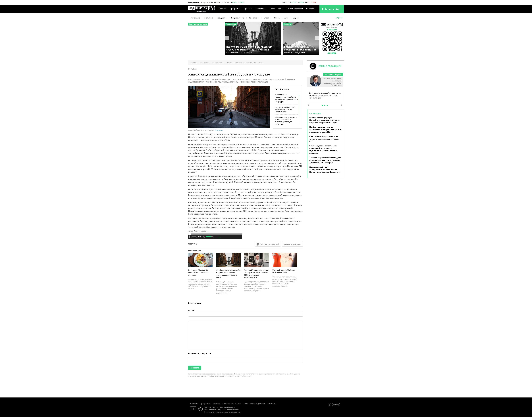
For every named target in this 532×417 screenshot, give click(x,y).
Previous (309, 105)
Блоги (272, 9)
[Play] (190, 237)
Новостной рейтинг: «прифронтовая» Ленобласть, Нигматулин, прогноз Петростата (325, 169)
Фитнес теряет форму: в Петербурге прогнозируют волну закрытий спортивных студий (325, 120)
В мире (277, 18)
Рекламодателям (295, 9)
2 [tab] (324, 106)
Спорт (266, 18)
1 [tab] (323, 106)
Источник (219, 130)
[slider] (215, 234)
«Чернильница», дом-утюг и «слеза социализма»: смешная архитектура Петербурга (286, 121)
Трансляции (261, 9)
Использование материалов (215, 410)
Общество (222, 18)
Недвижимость (238, 18)
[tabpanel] (325, 87)
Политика (209, 18)
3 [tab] (326, 106)
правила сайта (234, 410)
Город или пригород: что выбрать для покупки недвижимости (285, 109)
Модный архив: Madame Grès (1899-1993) (284, 271)
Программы (235, 9)
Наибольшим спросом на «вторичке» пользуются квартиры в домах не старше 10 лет (325, 129)
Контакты (311, 9)
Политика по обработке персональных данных (223, 412)
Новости (223, 9)
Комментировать (293, 244)
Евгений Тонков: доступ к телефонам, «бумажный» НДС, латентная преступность (256, 274)
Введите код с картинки (199, 353)
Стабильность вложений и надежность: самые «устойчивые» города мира (228, 274)
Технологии (254, 18)
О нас (281, 9)
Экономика (195, 18)
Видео (296, 18)
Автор (191, 310)
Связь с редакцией (269, 244)
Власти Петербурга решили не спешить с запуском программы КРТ (324, 139)
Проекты (248, 9)
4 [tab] (328, 106)
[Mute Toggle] (204, 237)
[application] (215, 237)
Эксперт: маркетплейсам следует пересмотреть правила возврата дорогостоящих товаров (325, 160)
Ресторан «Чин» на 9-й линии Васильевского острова (198, 272)
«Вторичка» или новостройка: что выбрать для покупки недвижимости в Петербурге (286, 98)
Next (341, 105)
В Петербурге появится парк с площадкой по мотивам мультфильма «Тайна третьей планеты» (323, 149)
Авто (286, 18)
